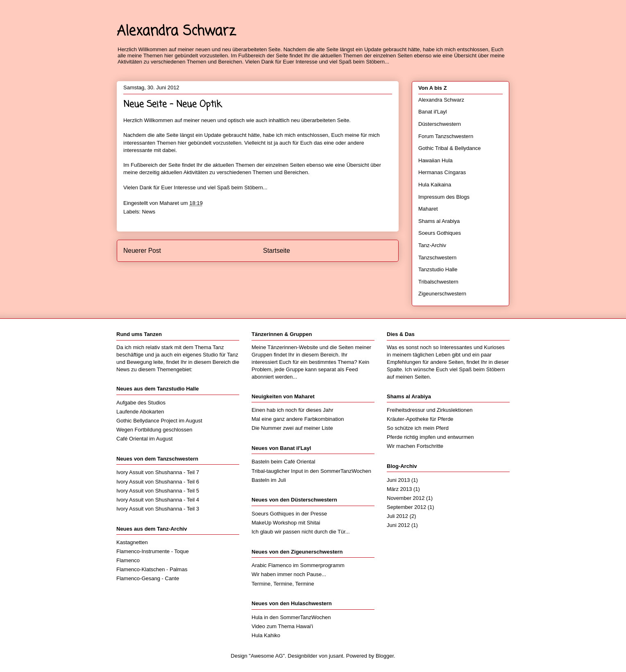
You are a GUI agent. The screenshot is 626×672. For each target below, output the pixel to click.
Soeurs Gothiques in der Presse (289, 514)
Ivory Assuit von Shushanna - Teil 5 (158, 491)
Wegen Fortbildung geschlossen (154, 430)
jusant (336, 656)
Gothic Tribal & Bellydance (449, 148)
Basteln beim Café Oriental (283, 462)
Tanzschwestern (437, 258)
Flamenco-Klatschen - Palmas (152, 569)
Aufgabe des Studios (141, 403)
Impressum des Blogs (444, 197)
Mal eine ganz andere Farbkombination (298, 419)
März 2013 (399, 489)
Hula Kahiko (266, 635)
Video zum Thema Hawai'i (282, 626)
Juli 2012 (397, 516)
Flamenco (128, 560)
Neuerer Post (142, 251)
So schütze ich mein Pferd (418, 428)
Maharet (428, 209)
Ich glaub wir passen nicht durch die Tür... (301, 532)
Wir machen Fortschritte (415, 446)
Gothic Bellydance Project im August (159, 421)
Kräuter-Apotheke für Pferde (420, 419)
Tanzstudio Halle (438, 269)
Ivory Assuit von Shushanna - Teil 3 (158, 509)
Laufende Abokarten (140, 412)
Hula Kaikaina (435, 185)
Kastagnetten (132, 542)
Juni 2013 (398, 480)
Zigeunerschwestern (442, 294)
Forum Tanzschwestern (446, 136)
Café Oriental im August (144, 439)
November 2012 (406, 498)
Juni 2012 (398, 525)
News (149, 212)
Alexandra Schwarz (176, 32)
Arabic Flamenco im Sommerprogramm (298, 565)
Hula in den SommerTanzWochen (291, 617)
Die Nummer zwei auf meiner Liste (292, 428)
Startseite (277, 251)
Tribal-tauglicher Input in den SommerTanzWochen (311, 471)
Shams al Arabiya (439, 221)
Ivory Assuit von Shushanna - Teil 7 (158, 472)
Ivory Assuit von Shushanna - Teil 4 (158, 500)
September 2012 (406, 507)
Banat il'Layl (433, 112)
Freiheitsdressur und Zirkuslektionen (430, 410)
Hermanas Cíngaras (442, 172)
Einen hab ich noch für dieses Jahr (292, 410)
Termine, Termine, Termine (283, 584)
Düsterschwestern (440, 124)
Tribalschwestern (438, 282)
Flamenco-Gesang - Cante (148, 578)
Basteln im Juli (269, 480)
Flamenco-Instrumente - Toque (153, 551)
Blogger (385, 656)
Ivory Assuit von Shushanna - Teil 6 (158, 482)
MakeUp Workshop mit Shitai (286, 523)
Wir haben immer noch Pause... (289, 574)
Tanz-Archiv (432, 245)
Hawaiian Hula (435, 160)
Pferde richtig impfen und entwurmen (430, 437)
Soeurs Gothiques (440, 233)
